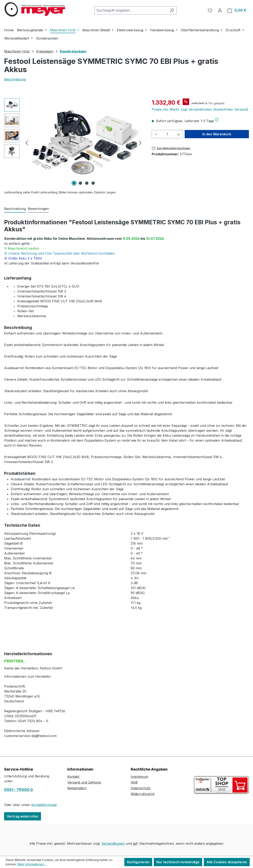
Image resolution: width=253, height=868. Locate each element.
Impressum (139, 777)
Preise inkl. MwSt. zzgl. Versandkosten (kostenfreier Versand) (200, 109)
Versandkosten (113, 843)
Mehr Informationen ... (32, 864)
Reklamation (77, 788)
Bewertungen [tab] (38, 209)
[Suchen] (172, 10)
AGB (134, 782)
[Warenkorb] (237, 10)
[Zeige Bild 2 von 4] (80, 183)
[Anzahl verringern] (156, 134)
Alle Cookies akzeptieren (227, 862)
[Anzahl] (167, 134)
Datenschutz (141, 788)
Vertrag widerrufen (23, 816)
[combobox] (131, 10)
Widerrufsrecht (143, 794)
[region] (74, 143)
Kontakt (73, 777)
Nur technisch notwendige (178, 862)
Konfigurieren (138, 862)
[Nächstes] (140, 143)
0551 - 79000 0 (19, 790)
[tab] (15, 209)
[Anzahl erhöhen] (179, 134)
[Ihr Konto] (220, 10)
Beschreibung (15, 79)
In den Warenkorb (217, 134)
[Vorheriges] (27, 143)
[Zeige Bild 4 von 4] (93, 183)
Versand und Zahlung (84, 782)
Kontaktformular (44, 805)
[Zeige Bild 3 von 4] (87, 183)
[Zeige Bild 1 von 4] (74, 183)
